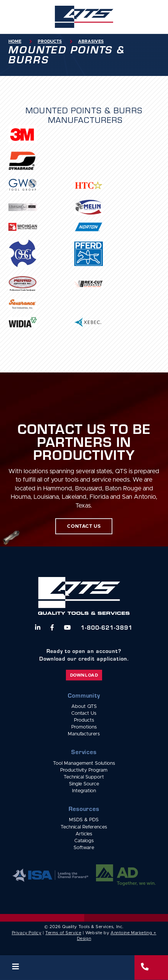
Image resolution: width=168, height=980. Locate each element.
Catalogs (84, 841)
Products (50, 41)
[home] (84, 17)
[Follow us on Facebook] (52, 627)
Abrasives (91, 41)
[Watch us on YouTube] (67, 627)
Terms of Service (63, 933)
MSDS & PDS (84, 820)
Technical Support (84, 777)
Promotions (84, 727)
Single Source (84, 784)
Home (15, 41)
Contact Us (84, 713)
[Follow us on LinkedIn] (38, 627)
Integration (84, 791)
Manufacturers (84, 734)
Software (84, 848)
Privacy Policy (27, 933)
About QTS (84, 707)
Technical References (84, 827)
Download (84, 675)
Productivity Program (84, 770)
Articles (84, 834)
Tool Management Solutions (84, 763)
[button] (67, 968)
